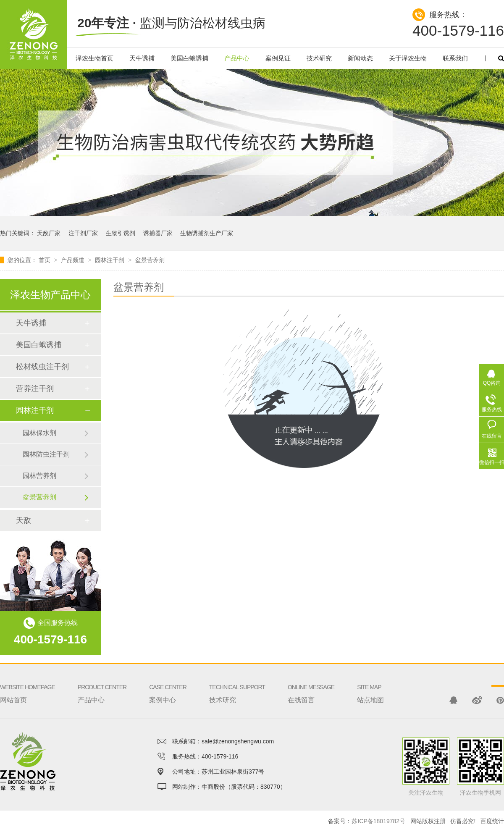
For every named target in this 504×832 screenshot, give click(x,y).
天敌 (24, 520)
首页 (45, 260)
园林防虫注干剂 (46, 454)
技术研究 (319, 58)
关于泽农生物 (408, 58)
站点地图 (370, 683)
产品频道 (73, 260)
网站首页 (28, 683)
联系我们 (455, 58)
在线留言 (311, 683)
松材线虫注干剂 (42, 367)
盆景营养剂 (150, 260)
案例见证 (278, 58)
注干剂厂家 (83, 233)
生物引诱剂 (121, 233)
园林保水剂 (39, 433)
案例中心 (168, 683)
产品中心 (237, 58)
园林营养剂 (39, 476)
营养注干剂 (35, 388)
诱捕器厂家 (158, 233)
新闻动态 (360, 58)
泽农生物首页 (94, 58)
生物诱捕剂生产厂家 (207, 233)
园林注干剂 (110, 260)
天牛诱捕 (142, 58)
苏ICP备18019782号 (378, 821)
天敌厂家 (49, 233)
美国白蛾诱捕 (189, 58)
